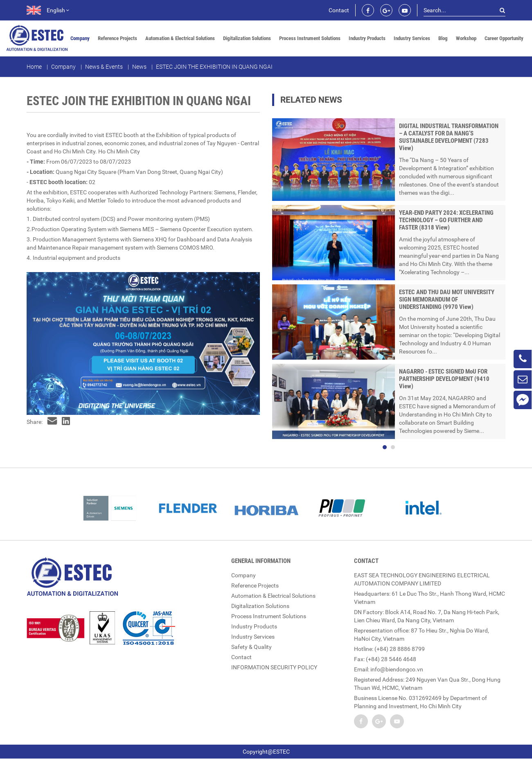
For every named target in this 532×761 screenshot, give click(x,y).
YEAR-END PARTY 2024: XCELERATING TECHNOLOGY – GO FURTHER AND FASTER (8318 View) (446, 220)
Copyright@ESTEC (266, 752)
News (139, 67)
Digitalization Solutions (247, 38)
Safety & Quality (251, 647)
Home (34, 67)
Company (80, 38)
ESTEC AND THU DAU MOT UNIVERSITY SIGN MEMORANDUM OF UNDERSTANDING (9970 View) (447, 299)
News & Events (104, 67)
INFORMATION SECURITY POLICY (274, 667)
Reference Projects (117, 38)
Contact (339, 10)
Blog (443, 38)
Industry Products (367, 38)
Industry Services (412, 38)
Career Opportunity (504, 38)
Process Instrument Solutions (310, 38)
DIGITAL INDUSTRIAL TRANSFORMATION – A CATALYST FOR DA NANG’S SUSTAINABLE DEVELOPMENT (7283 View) (449, 137)
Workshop (466, 38)
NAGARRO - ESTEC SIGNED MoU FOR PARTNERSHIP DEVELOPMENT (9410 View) (444, 379)
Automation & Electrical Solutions (180, 38)
